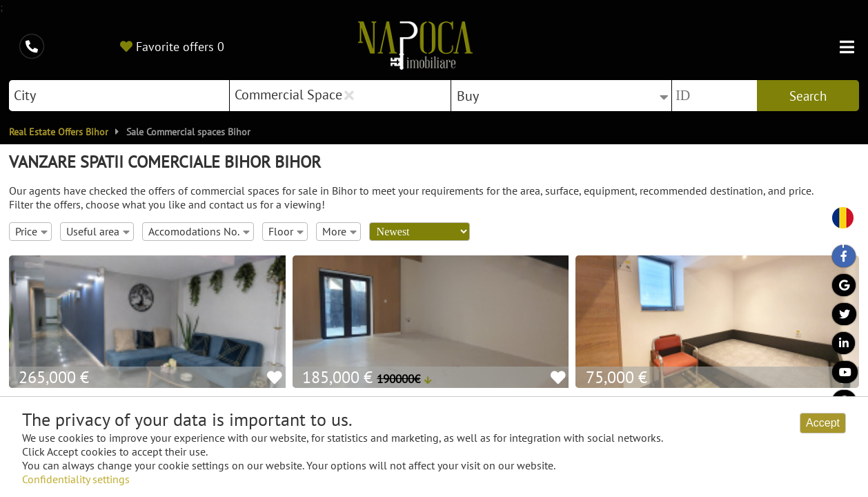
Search (808, 96)
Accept (823, 423)
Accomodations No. (199, 231)
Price (31, 231)
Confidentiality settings (76, 479)
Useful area (98, 231)
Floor (286, 231)
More (339, 231)
